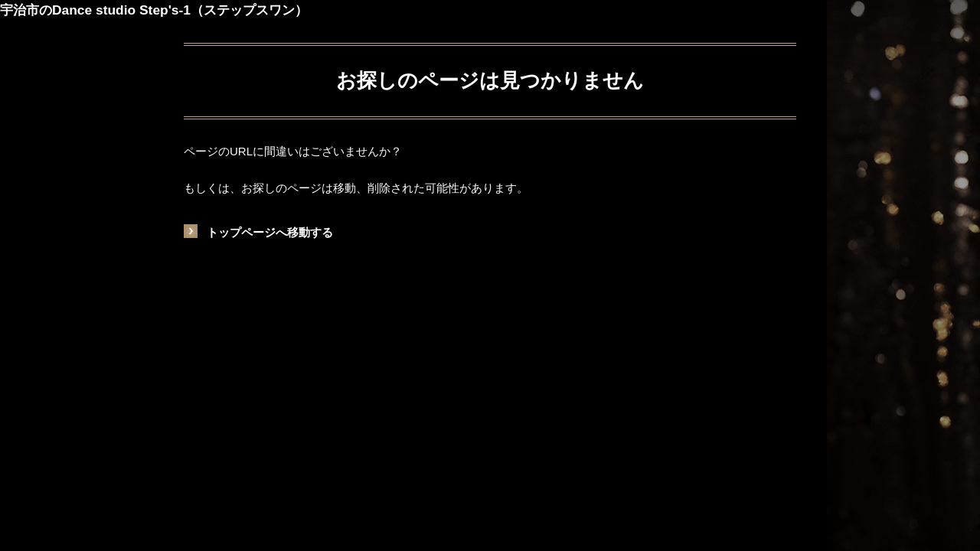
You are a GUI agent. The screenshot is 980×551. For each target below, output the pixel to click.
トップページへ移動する (270, 232)
